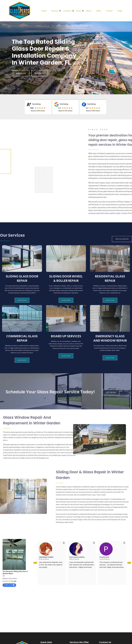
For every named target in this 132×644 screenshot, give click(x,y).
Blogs (120, 11)
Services (55, 11)
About (89, 11)
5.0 (87, 108)
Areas (79, 11)
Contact (109, 11)
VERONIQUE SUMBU (46, 557)
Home (44, 11)
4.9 (59, 108)
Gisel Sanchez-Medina (77, 557)
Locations (67, 11)
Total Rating (36, 104)
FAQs (99, 11)
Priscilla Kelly (104, 557)
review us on (9, 585)
